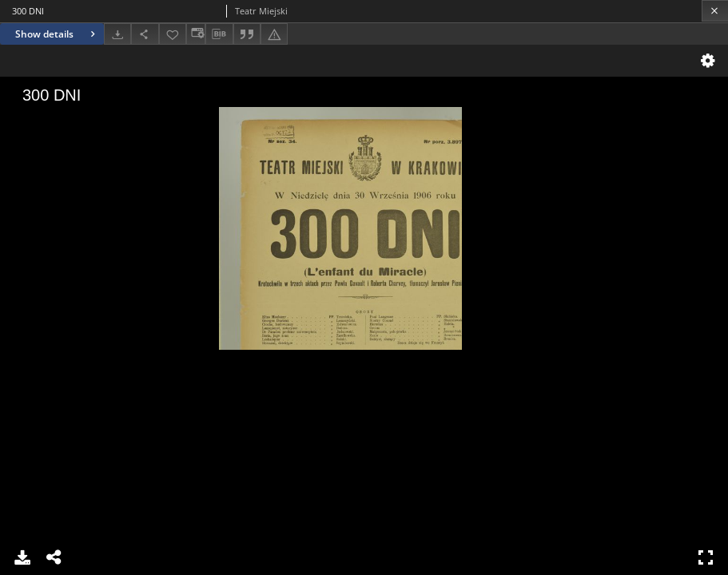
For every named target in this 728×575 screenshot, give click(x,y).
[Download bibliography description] (219, 34)
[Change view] (196, 34)
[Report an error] (274, 34)
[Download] (117, 34)
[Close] (715, 11)
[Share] (145, 34)
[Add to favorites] (173, 34)
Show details (57, 34)
